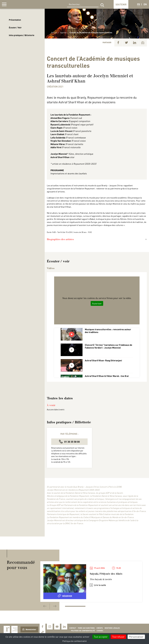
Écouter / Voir (15, 27)
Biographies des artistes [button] (60, 239)
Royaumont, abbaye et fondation (23, 4)
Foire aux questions (86, 628)
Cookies (100, 631)
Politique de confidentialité (83, 631)
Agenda (63, 32)
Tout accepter (101, 637)
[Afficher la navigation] (4, 4)
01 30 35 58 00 (69, 442)
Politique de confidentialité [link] (74, 641)
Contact (73, 628)
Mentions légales (112, 628)
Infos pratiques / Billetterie (22, 35)
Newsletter (29, 629)
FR (138, 4)
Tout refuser (118, 637)
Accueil (54, 32)
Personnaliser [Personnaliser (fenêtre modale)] (136, 637)
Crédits (100, 628)
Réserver (65, 596)
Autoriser (97, 303)
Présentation (15, 20)
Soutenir (121, 4)
